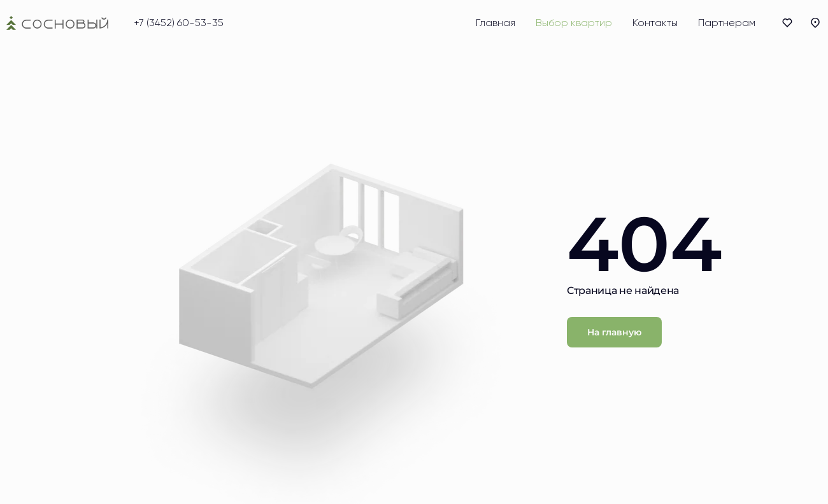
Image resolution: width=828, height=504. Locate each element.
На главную (614, 332)
